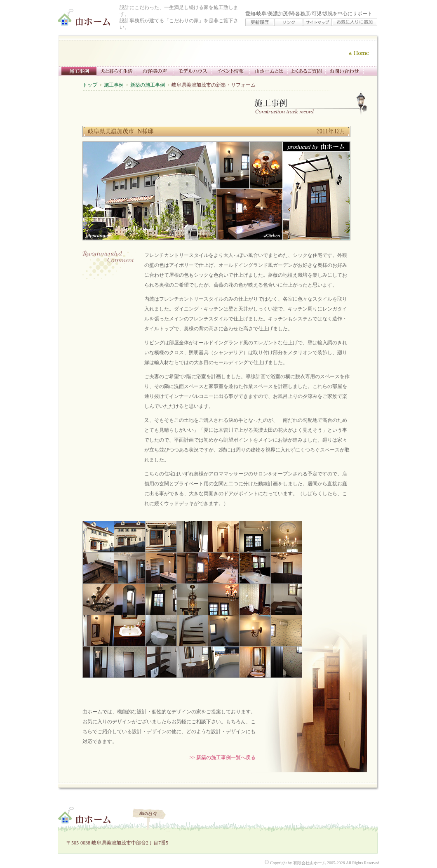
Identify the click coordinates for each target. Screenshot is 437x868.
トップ (90, 85)
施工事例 (114, 85)
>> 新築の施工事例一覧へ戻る (222, 757)
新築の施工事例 (148, 85)
